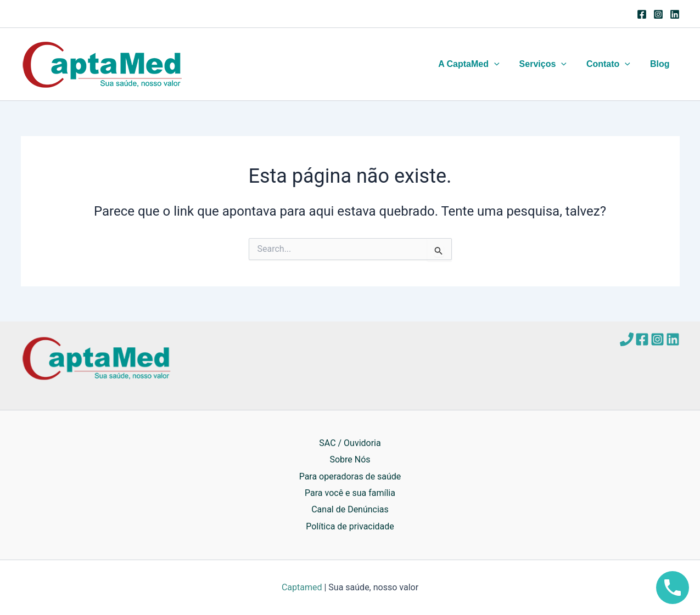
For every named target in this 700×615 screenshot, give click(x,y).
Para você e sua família (350, 493)
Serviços (548, 64)
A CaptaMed (476, 64)
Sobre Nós (350, 459)
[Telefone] (627, 339)
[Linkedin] (675, 14)
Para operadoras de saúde (350, 476)
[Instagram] (658, 14)
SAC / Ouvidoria (350, 443)
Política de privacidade (350, 526)
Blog (661, 64)
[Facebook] (642, 14)
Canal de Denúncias (350, 509)
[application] (502, 64)
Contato (612, 64)
